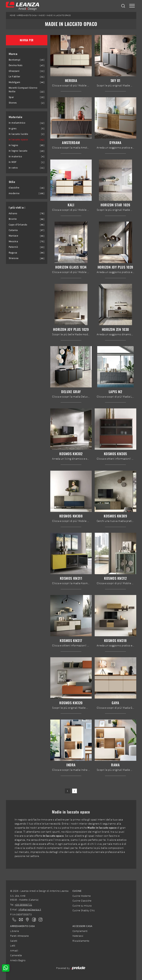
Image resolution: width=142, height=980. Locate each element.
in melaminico (17, 123)
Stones (13, 103)
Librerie (15, 931)
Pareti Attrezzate (19, 936)
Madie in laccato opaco (59, 15)
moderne (14, 193)
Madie (42, 15)
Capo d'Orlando (18, 225)
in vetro (13, 168)
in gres (13, 128)
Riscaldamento (81, 941)
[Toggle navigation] (132, 6)
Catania (13, 230)
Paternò (13, 247)
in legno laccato (18, 151)
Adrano (13, 213)
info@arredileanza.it (30, 909)
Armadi (14, 951)
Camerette (16, 955)
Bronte (13, 219)
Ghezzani (14, 71)
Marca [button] (13, 54)
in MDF (13, 162)
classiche (14, 188)
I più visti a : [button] (17, 207)
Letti (13, 946)
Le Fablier (15, 77)
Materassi (78, 936)
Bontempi (15, 60)
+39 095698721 (23, 905)
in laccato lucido (18, 134)
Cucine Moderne (82, 896)
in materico (15, 156)
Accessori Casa (82, 926)
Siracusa (14, 258)
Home (13, 15)
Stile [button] (12, 182)
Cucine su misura (82, 906)
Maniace (13, 236)
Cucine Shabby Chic (84, 910)
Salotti (14, 941)
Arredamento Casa (27, 15)
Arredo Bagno (18, 960)
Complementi (80, 931)
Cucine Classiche (82, 901)
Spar (11, 97)
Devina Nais (16, 65)
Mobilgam (15, 82)
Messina (13, 241)
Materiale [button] (16, 117)
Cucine (77, 891)
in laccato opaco (18, 140)
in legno (13, 145)
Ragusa (13, 253)
